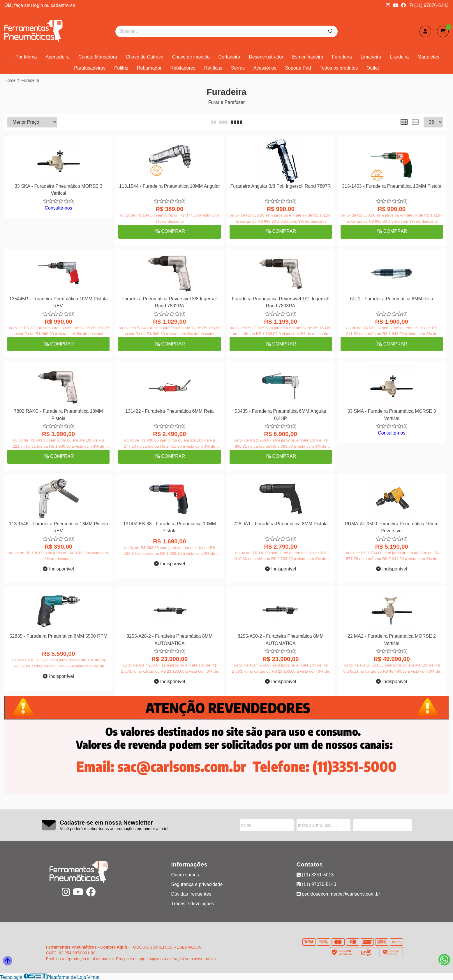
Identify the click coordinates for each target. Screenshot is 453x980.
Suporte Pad (298, 68)
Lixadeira (399, 57)
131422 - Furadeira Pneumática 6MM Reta (169, 411)
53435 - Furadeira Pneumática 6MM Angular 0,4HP (281, 415)
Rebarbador (149, 68)
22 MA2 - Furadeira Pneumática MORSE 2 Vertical (392, 640)
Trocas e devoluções (193, 904)
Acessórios (265, 68)
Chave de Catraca (145, 57)
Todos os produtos (339, 68)
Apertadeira (58, 57)
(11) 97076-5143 (429, 5)
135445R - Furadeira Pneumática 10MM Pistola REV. (59, 302)
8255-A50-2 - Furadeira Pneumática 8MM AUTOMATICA (281, 640)
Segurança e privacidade (197, 884)
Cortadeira (229, 57)
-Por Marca (25, 57)
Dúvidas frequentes (191, 894)
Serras (238, 68)
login (39, 5)
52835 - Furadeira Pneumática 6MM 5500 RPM (59, 636)
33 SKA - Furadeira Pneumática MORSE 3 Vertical (58, 190)
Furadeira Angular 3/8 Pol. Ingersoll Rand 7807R (281, 186)
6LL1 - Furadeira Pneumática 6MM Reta (392, 299)
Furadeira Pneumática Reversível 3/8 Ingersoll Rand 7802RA (169, 302)
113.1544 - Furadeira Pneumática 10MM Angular (170, 186)
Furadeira (342, 57)
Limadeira (371, 57)
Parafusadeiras (90, 68)
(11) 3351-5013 (315, 875)
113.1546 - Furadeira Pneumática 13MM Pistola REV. (59, 527)
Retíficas (213, 68)
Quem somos (185, 875)
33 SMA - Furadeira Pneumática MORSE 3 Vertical (392, 415)
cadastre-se (63, 5)
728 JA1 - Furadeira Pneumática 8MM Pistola (281, 524)
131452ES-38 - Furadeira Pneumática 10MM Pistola (170, 527)
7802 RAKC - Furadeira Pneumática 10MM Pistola (58, 415)
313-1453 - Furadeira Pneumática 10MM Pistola (392, 186)
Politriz (121, 68)
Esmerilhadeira (308, 57)
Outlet (373, 68)
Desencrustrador (266, 57)
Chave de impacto (191, 57)
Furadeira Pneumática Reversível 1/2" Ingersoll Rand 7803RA (281, 302)
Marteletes (428, 57)
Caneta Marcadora (98, 57)
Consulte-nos (58, 208)
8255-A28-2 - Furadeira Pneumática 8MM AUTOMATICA (169, 640)
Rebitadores (183, 68)
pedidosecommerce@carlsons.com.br (338, 894)
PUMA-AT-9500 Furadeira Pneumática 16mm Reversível (392, 527)
